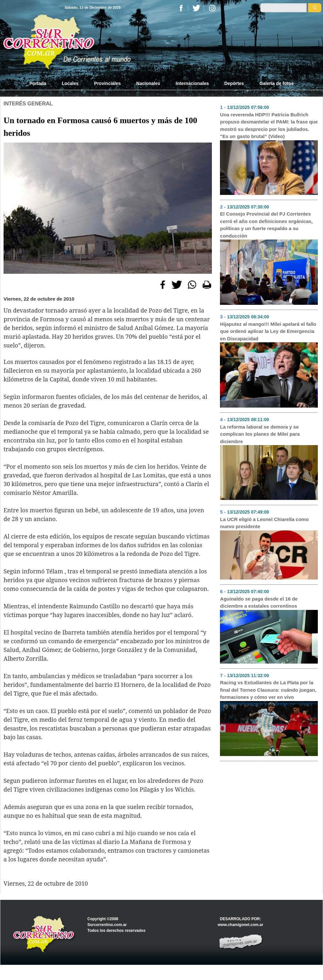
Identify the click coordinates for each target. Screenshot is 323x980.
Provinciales (107, 83)
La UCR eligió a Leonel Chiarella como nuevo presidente (264, 523)
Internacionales (192, 83)
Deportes (234, 83)
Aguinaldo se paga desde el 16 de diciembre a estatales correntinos (259, 602)
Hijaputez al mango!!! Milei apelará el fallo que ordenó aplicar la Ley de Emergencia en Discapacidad (268, 331)
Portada (42, 83)
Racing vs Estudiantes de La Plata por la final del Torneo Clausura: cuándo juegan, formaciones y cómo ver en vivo (268, 690)
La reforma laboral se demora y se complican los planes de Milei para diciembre (260, 434)
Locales (70, 83)
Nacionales (148, 83)
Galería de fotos (276, 83)
